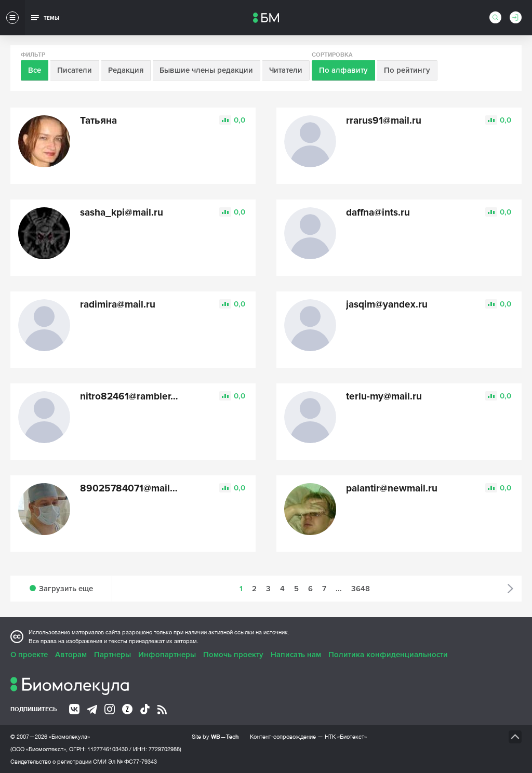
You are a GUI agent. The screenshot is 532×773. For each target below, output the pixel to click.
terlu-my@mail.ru (384, 397)
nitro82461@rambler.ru (131, 397)
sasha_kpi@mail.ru (122, 213)
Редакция (126, 70)
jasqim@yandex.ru (387, 305)
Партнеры (112, 655)
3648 (361, 589)
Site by (215, 736)
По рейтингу (407, 70)
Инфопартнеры (167, 655)
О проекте (29, 655)
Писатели (75, 70)
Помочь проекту (233, 655)
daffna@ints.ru (378, 213)
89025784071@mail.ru (131, 489)
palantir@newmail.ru (392, 489)
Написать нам (296, 655)
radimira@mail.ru (118, 305)
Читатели (286, 70)
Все (35, 70)
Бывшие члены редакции (206, 70)
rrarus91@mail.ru (384, 121)
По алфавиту (343, 70)
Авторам (71, 655)
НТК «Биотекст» (346, 737)
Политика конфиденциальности (388, 655)
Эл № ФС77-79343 (132, 762)
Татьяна (98, 121)
